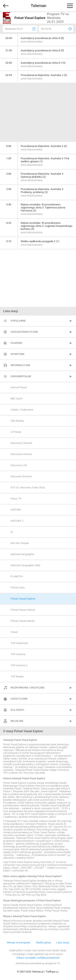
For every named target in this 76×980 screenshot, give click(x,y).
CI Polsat (16, 432)
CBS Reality (17, 421)
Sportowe (18, 354)
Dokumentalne (21, 376)
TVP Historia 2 (19, 665)
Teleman (38, 6)
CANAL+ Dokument (22, 410)
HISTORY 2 (17, 521)
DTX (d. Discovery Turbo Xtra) (28, 487)
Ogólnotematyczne (24, 332)
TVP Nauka (17, 676)
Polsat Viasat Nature (23, 621)
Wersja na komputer (19, 943)
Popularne (18, 321)
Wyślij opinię (43, 943)
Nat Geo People (20, 543)
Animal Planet (19, 387)
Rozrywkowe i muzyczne (27, 688)
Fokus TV (16, 499)
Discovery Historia (21, 454)
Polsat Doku (18, 588)
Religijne (17, 721)
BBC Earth (16, 399)
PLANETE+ (17, 576)
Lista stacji (63, 943)
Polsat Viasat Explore (23, 599)
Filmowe (16, 343)
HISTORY (16, 510)
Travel (14, 632)
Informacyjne (20, 365)
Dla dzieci (17, 710)
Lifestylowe (19, 699)
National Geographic (22, 554)
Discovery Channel (21, 443)
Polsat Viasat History (23, 610)
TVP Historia (18, 654)
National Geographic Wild (25, 565)
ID (12, 532)
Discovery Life (19, 465)
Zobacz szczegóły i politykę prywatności (38, 958)
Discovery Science (21, 476)
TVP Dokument (19, 643)
